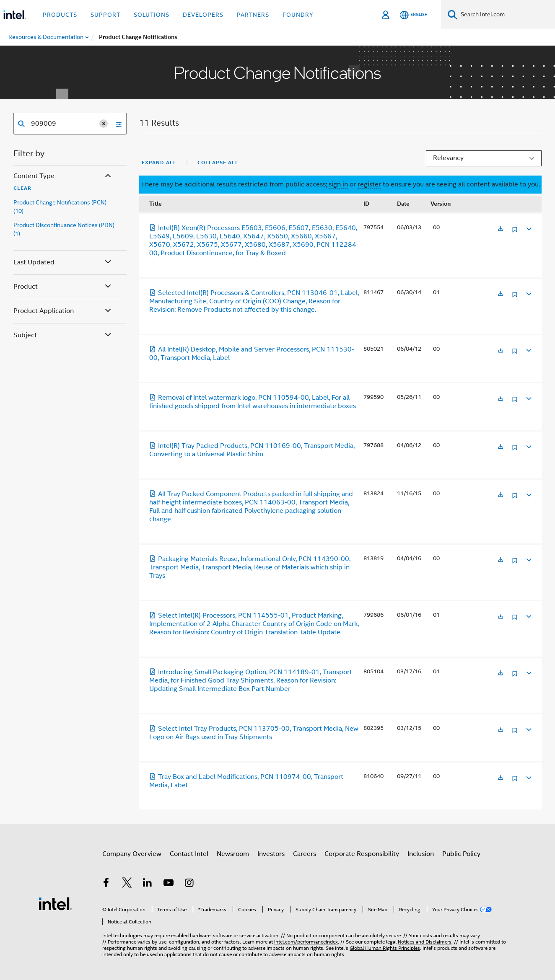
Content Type (63, 176)
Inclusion (421, 854)
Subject (63, 335)
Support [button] (105, 15)
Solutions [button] (152, 15)
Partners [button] (253, 15)
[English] (414, 15)
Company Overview (132, 854)
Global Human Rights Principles (385, 948)
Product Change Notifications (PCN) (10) (60, 207)
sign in (338, 184)
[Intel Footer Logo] (55, 903)
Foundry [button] (298, 15)
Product (63, 287)
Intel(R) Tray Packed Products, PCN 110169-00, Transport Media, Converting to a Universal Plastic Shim (252, 450)
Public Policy (461, 854)
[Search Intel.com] (506, 15)
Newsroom (233, 854)
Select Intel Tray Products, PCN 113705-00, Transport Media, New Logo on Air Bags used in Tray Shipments (254, 733)
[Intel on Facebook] (106, 884)
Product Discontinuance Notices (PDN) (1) (64, 229)
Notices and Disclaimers (425, 942)
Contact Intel (189, 854)
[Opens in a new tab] (501, 229)
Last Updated (63, 262)
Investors (271, 854)
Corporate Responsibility (362, 854)
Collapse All (218, 163)
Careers (305, 854)
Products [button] (60, 15)
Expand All (159, 163)
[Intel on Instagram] (189, 884)
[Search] (453, 14)
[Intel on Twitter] (127, 884)
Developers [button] (203, 15)
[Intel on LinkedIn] (148, 884)
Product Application (63, 311)
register (369, 184)
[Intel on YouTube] (169, 884)
